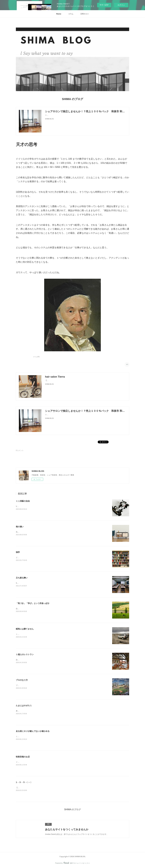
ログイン (121, 5)
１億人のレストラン (25, 654)
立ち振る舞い (22, 578)
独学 (18, 552)
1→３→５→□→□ (24, 782)
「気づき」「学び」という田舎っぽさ (33, 603)
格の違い (20, 527)
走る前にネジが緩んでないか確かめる (33, 731)
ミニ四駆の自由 (23, 501)
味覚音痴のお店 (23, 757)
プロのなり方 (22, 680)
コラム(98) (36, 357)
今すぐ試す (104, 5)
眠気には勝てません (25, 629)
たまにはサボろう (24, 706)
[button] (59, 14)
